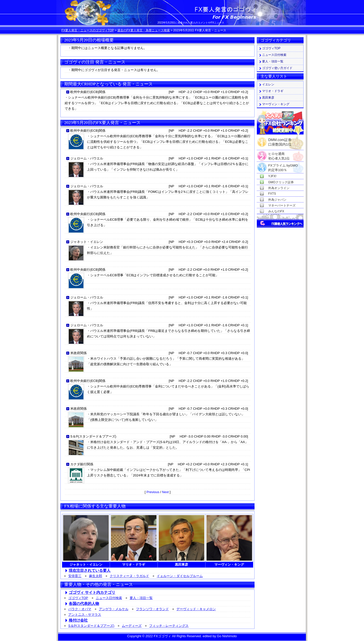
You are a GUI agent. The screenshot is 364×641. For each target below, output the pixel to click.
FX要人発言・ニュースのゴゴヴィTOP (88, 30)
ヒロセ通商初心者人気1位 (279, 154)
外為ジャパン (277, 200)
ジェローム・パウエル (87, 158)
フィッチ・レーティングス (169, 626)
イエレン (268, 84)
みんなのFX (276, 211)
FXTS (272, 194)
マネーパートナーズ (282, 205)
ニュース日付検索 (109, 598)
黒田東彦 (268, 98)
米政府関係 (78, 353)
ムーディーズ (132, 626)
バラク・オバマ (80, 609)
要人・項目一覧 (141, 598)
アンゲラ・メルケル (114, 609)
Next (165, 492)
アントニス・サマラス (85, 615)
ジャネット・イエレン (87, 242)
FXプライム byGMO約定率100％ (283, 166)
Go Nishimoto (227, 636)
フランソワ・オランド (152, 609)
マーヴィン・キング (276, 104)
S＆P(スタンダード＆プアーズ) (93, 436)
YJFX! (272, 176)
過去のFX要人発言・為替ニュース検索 (143, 30)
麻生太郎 (96, 576)
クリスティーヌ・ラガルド (129, 576)
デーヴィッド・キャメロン (196, 609)
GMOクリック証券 (281, 182)
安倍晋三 (75, 576)
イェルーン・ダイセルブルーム (180, 576)
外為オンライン (279, 188)
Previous (153, 492)
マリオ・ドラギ (273, 91)
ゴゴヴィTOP (78, 598)
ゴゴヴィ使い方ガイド (277, 68)
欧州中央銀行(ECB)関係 (88, 92)
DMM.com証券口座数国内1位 (280, 141)
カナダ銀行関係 (82, 464)
